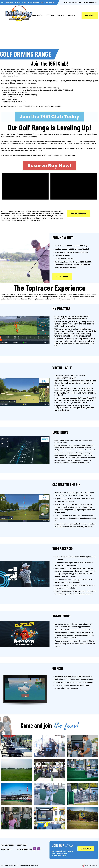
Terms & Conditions (24, 849)
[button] (49, 117)
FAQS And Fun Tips (8, 845)
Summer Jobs (22, 845)
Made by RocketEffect (90, 865)
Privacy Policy (6, 849)
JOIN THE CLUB (86, 849)
